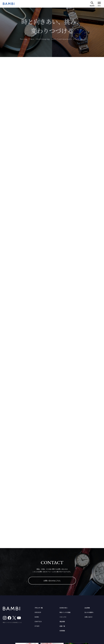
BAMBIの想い (64, 608)
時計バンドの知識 (65, 612)
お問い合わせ (88, 617)
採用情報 (62, 631)
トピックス (63, 617)
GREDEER (38, 612)
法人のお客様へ (89, 612)
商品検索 (62, 621)
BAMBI (37, 617)
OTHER (37, 626)
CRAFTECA (38, 621)
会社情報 (87, 608)
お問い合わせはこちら (52, 581)
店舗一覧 (62, 626)
